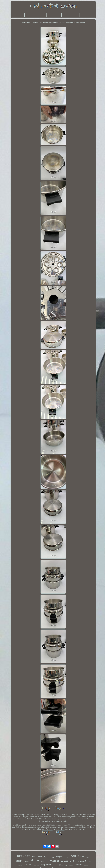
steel (88, 857)
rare (47, 862)
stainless (37, 865)
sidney (61, 865)
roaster (28, 864)
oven (73, 860)
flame (34, 857)
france (81, 856)
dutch (35, 860)
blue (40, 857)
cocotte (20, 865)
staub (55, 865)
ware (27, 861)
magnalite (46, 865)
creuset (24, 856)
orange (66, 857)
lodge (53, 857)
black (43, 861)
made (89, 861)
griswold (65, 861)
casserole (78, 865)
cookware (86, 865)
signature (47, 857)
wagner (59, 856)
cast (73, 856)
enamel (82, 861)
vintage (55, 861)
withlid (71, 865)
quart (19, 861)
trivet (66, 865)
